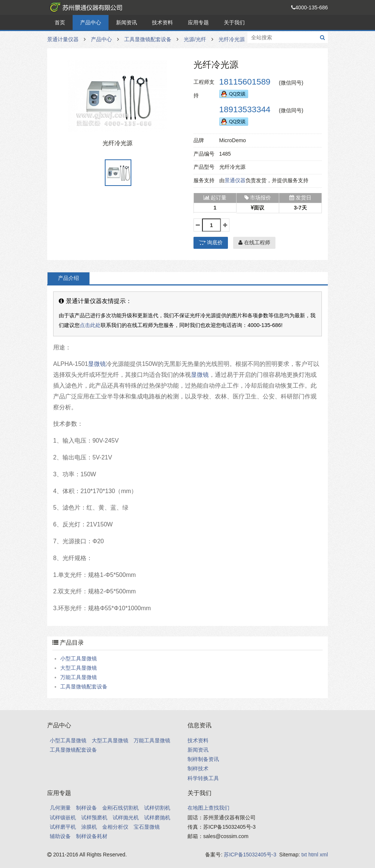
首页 (60, 22)
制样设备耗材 (92, 836)
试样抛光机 (126, 817)
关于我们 (234, 22)
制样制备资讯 (203, 759)
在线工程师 (254, 242)
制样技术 (198, 768)
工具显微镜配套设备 (148, 39)
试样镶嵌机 (63, 817)
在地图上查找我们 (208, 808)
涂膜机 (89, 827)
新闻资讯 (126, 22)
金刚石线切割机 (121, 808)
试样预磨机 (94, 817)
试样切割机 (157, 808)
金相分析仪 (115, 827)
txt (304, 855)
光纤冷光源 (232, 39)
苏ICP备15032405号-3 (250, 855)
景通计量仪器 (85, 7)
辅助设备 (60, 836)
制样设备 (86, 808)
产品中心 (91, 22)
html (313, 855)
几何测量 (60, 808)
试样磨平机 (63, 827)
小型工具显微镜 (79, 658)
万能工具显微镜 (79, 677)
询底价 (211, 242)
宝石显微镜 (147, 827)
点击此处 (90, 325)
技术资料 (162, 22)
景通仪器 (235, 180)
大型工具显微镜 (79, 668)
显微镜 (97, 364)
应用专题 (198, 22)
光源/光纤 (195, 39)
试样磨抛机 (157, 817)
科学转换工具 (203, 778)
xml (324, 855)
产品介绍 (68, 278)
